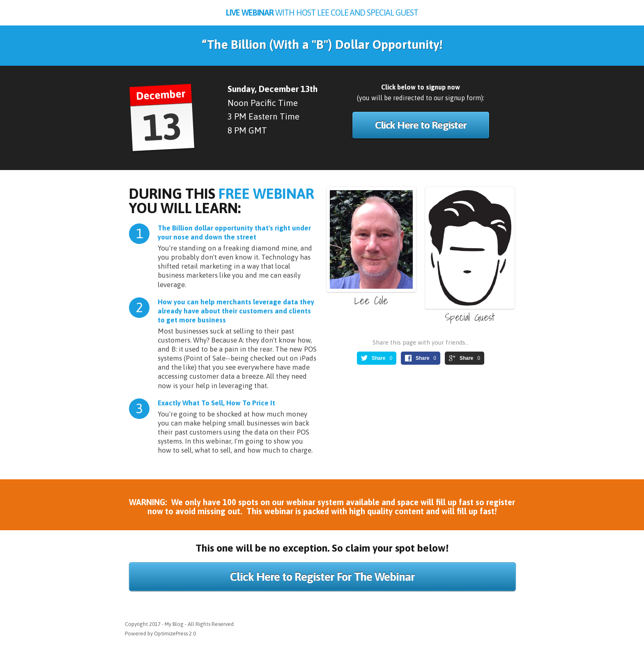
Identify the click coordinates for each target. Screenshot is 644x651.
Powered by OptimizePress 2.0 (160, 634)
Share (378, 358)
